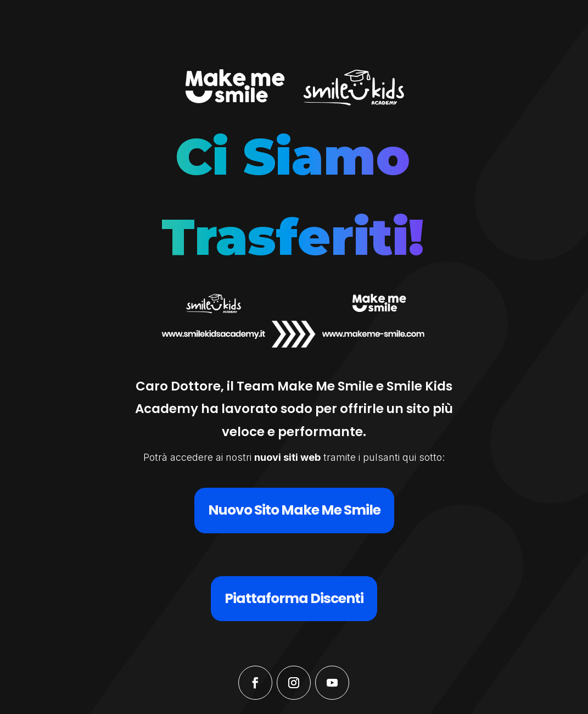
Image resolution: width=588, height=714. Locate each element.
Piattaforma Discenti (294, 598)
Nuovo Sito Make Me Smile (294, 510)
